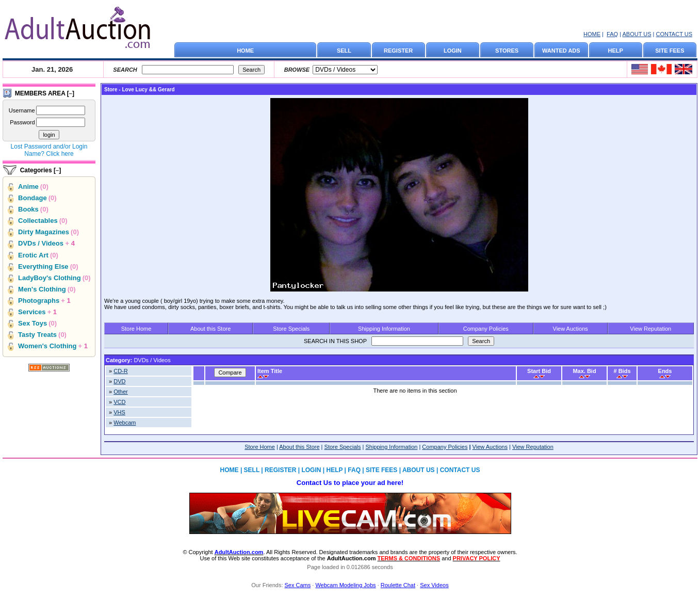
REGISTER (398, 51)
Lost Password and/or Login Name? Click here (49, 150)
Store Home (136, 329)
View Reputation (650, 329)
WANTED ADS (561, 51)
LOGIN (453, 51)
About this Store (210, 329)
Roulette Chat (398, 585)
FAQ (612, 34)
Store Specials (291, 329)
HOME (592, 34)
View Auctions (571, 329)
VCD (119, 402)
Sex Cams (298, 585)
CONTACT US (674, 34)
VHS (119, 412)
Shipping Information (384, 329)
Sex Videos (434, 585)
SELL (344, 51)
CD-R (121, 371)
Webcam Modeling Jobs (345, 585)
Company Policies (486, 329)
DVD (119, 381)
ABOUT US (637, 34)
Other (121, 392)
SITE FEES (670, 51)
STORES (507, 51)
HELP (616, 51)
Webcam (125, 423)
